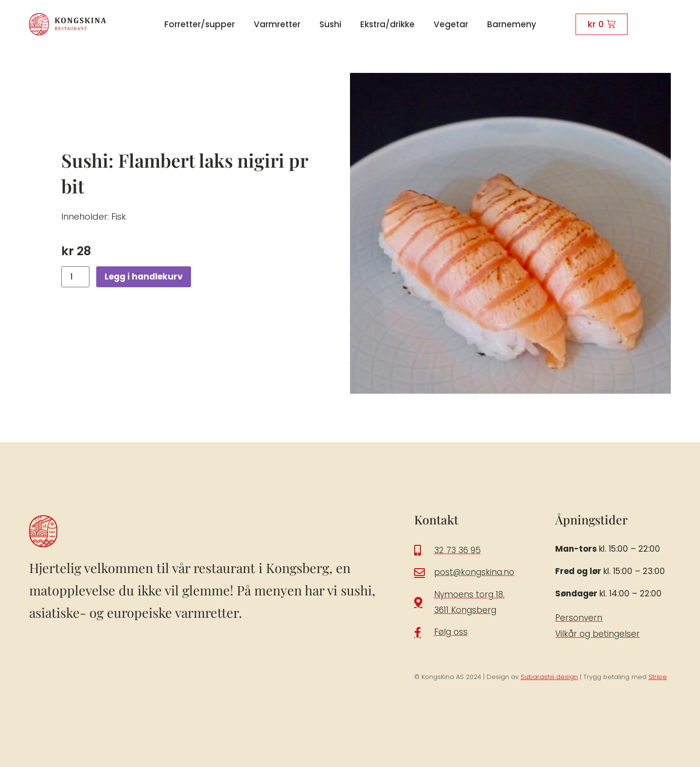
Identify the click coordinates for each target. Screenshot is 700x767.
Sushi (330, 24)
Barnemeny (512, 24)
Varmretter (277, 24)
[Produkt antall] (75, 277)
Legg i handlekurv (146, 277)
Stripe (658, 677)
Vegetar (451, 24)
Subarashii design (549, 677)
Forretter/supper (200, 24)
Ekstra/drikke (387, 24)
